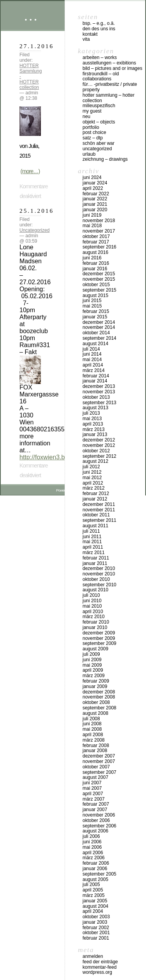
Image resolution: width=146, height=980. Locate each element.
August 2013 (95, 408)
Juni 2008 (92, 724)
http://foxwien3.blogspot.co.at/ (61, 457)
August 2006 (95, 831)
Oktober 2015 (96, 285)
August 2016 (95, 252)
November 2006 (99, 815)
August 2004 (95, 906)
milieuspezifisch (99, 106)
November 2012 (99, 445)
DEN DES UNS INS (99, 29)
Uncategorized (34, 230)
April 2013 (93, 424)
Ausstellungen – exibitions (109, 63)
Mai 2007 (92, 788)
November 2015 (99, 279)
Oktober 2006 (96, 820)
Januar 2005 (95, 901)
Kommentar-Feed (99, 967)
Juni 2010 (92, 601)
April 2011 (93, 547)
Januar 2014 (95, 381)
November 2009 (99, 638)
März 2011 (94, 553)
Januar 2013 (95, 434)
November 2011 (99, 510)
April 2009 (93, 670)
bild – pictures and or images (112, 68)
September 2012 (99, 456)
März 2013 (94, 429)
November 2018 (99, 221)
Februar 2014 (96, 376)
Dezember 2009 (99, 633)
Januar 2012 (95, 499)
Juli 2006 (91, 836)
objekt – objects (99, 122)
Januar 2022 (95, 199)
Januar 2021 (95, 204)
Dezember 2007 (99, 756)
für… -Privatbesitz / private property (110, 87)
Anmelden (93, 956)
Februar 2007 (96, 804)
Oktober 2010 (96, 579)
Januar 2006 (95, 869)
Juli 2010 (91, 595)
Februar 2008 (96, 745)
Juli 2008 (91, 719)
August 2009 (95, 649)
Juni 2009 (92, 660)
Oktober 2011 (96, 515)
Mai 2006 (92, 847)
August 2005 (95, 879)
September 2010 (99, 585)
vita (86, 39)
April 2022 (93, 188)
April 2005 (93, 890)
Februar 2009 (96, 681)
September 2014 (99, 338)
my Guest (92, 111)
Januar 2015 (95, 317)
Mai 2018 (92, 226)
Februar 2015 (96, 311)
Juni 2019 (92, 215)
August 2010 (95, 590)
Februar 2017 (96, 242)
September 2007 (99, 772)
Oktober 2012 (96, 451)
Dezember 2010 (99, 568)
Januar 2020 (95, 210)
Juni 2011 (92, 537)
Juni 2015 (92, 301)
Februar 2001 (96, 938)
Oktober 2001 (96, 933)
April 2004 (93, 911)
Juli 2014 (91, 349)
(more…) (30, 171)
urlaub (89, 154)
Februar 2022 (96, 194)
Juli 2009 (91, 654)
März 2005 (94, 895)
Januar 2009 (95, 686)
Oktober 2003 (96, 917)
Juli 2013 (91, 413)
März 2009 (94, 676)
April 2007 (93, 794)
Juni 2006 (92, 842)
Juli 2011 (91, 531)
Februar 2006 (96, 863)
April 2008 (93, 735)
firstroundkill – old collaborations (101, 76)
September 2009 (99, 643)
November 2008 (99, 697)
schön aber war (99, 143)
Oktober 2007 (96, 767)
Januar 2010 (95, 627)
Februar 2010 (96, 622)
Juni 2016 (92, 258)
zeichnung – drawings (105, 159)
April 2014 (93, 365)
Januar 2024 (95, 183)
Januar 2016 (95, 269)
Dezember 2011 (99, 504)
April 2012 (93, 483)
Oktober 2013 (96, 397)
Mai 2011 (92, 542)
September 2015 (99, 290)
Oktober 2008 (96, 702)
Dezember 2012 (99, 440)
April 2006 (93, 853)
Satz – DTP (93, 138)
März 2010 (94, 617)
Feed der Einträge (100, 962)
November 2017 (99, 231)
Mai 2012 (92, 478)
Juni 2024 (92, 177)
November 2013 (99, 392)
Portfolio (91, 127)
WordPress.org (97, 972)
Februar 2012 (96, 493)
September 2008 (99, 708)
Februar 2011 (96, 558)
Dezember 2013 (99, 386)
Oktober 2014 (96, 333)
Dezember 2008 (99, 692)
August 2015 (95, 295)
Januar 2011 (95, 563)
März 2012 (94, 488)
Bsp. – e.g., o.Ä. (99, 23)
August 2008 (95, 713)
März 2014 (94, 370)
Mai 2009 (92, 665)
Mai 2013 (92, 419)
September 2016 (99, 247)
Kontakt (90, 34)
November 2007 (99, 761)
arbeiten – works (100, 57)
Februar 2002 (96, 928)
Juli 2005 (91, 884)
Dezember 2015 (99, 274)
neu (86, 116)
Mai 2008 (92, 729)
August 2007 (95, 777)
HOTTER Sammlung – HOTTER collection (108, 98)
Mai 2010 (92, 606)
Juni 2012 (92, 472)
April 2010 (93, 612)
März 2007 (94, 799)
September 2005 (99, 874)
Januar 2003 (95, 922)
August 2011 (95, 526)
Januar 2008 (95, 751)
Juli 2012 (91, 467)
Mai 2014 (92, 360)
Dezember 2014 (99, 322)
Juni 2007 (92, 783)
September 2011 (99, 520)
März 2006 (94, 858)
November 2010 (99, 574)
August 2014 (95, 344)
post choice (94, 132)
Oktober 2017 (96, 236)
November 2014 (99, 327)
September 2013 (99, 403)
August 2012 (95, 461)
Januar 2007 (95, 810)
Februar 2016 (96, 263)
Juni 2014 (92, 354)
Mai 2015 (92, 306)
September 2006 (99, 826)
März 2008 (94, 740)
